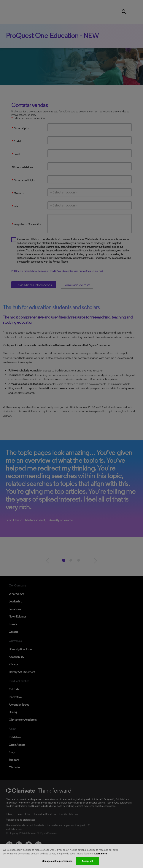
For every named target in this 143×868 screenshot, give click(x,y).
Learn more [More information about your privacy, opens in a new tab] (101, 854)
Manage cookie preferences (57, 861)
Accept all (87, 861)
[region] (71, 856)
